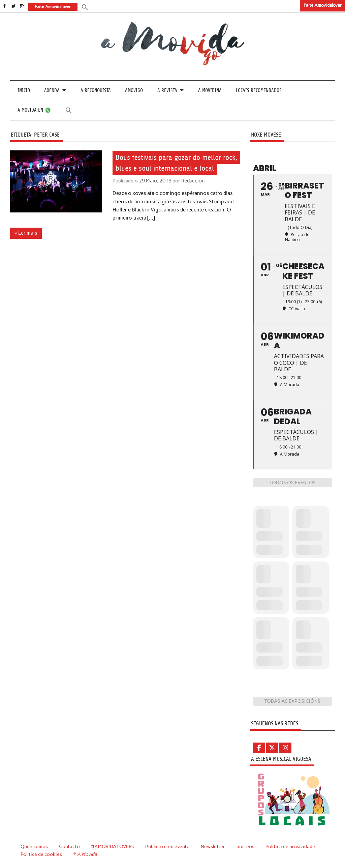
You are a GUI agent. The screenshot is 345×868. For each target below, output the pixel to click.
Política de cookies (41, 854)
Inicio (24, 91)
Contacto (70, 846)
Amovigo (134, 91)
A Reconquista (96, 91)
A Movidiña (210, 91)
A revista (167, 91)
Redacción (192, 181)
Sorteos (246, 846)
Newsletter (214, 846)
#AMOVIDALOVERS (113, 846)
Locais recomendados (259, 91)
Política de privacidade (291, 846)
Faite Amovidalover (323, 5)
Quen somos (34, 846)
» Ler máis (26, 233)
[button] (85, 7)
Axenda (52, 91)
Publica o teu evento (168, 846)
